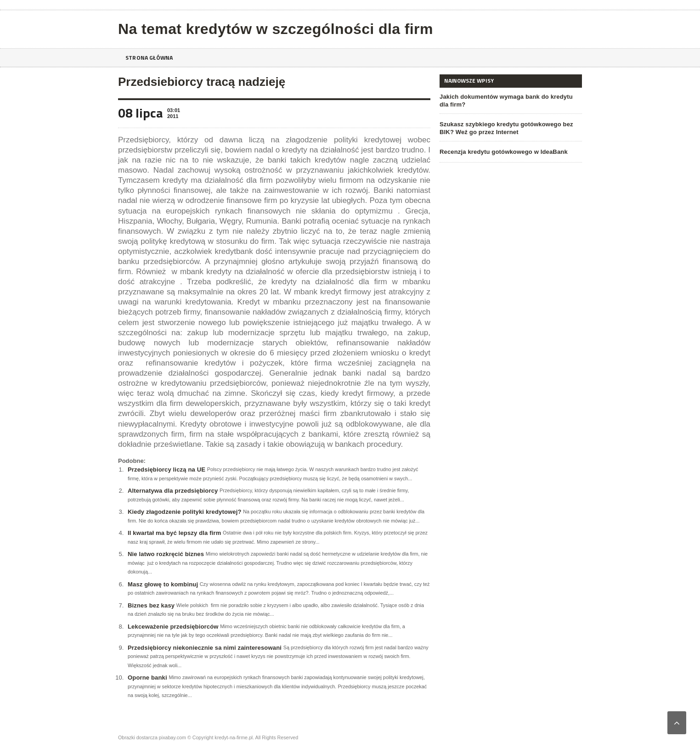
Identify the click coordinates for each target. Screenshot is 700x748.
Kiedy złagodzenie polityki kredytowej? (183, 512)
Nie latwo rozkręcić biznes (165, 554)
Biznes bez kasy (151, 605)
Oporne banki (147, 678)
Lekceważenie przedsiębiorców (172, 627)
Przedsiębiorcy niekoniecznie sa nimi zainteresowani (203, 648)
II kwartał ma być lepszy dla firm (173, 533)
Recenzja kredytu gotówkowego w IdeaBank (502, 152)
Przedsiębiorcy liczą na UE (166, 470)
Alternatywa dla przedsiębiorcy (172, 491)
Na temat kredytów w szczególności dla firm (272, 29)
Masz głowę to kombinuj (162, 584)
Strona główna (152, 58)
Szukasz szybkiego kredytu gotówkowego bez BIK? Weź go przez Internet (505, 128)
